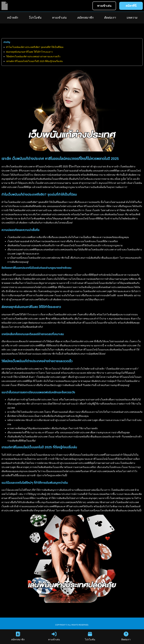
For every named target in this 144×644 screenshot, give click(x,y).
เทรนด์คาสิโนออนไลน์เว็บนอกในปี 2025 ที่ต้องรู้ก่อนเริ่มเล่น (34, 61)
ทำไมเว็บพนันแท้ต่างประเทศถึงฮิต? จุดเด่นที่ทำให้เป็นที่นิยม (35, 47)
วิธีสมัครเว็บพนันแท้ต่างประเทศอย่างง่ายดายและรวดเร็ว (33, 56)
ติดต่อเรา (110, 18)
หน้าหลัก (12, 18)
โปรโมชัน (35, 18)
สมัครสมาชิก (85, 18)
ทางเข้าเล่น (59, 18)
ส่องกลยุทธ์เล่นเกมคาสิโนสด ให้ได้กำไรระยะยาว (29, 52)
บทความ (132, 18)
